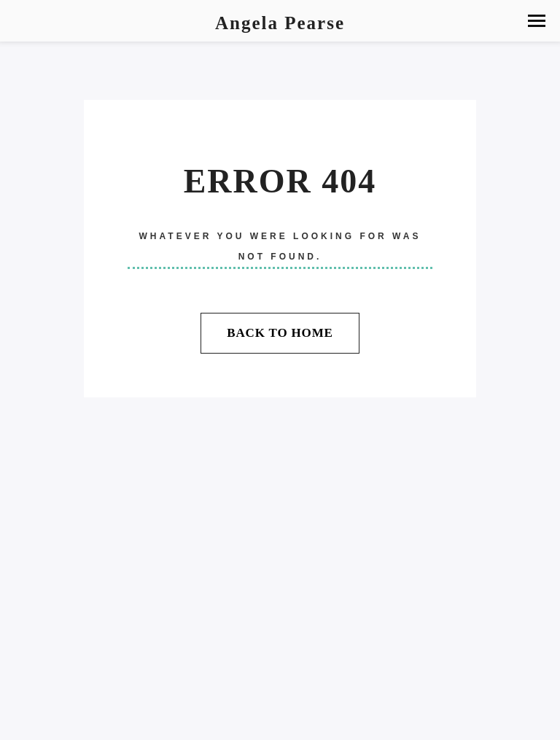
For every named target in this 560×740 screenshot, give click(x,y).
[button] (537, 21)
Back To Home (280, 333)
